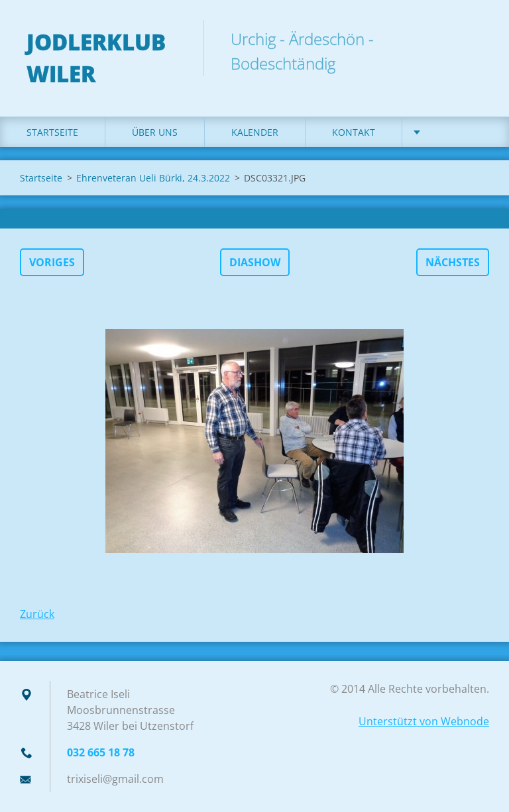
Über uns (155, 132)
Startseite (52, 132)
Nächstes (453, 262)
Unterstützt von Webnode (424, 721)
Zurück (37, 614)
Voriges (52, 262)
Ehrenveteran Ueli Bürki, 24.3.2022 (153, 178)
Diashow (255, 262)
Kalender (255, 132)
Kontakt (354, 132)
